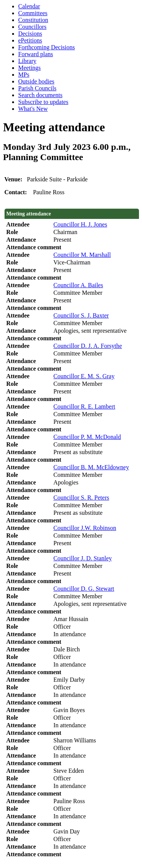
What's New (33, 109)
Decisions (30, 34)
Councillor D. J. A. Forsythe (88, 346)
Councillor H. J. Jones (80, 224)
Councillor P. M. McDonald (87, 437)
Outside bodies (36, 81)
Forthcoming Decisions (47, 47)
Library (27, 61)
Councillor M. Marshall (82, 255)
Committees (33, 13)
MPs (24, 75)
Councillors (32, 27)
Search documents (40, 95)
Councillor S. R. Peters (81, 498)
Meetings (30, 68)
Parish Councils (37, 88)
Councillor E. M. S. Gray (84, 376)
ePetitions (30, 40)
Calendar (29, 6)
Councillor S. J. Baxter (81, 315)
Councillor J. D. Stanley (83, 558)
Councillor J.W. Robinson (85, 528)
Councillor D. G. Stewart (84, 589)
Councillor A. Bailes (78, 285)
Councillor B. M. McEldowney (91, 467)
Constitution (33, 20)
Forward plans (36, 54)
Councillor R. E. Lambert (84, 406)
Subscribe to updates (43, 102)
